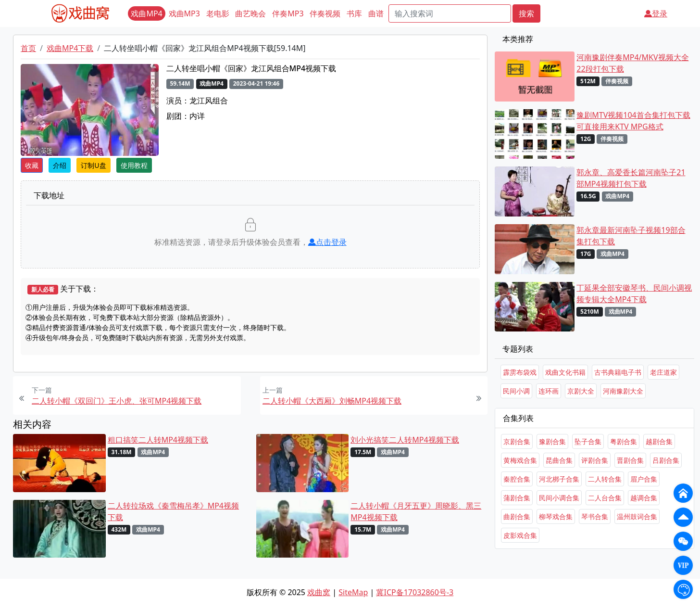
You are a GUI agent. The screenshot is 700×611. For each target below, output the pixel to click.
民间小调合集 (559, 498)
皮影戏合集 (520, 535)
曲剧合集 (517, 516)
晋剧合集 (630, 460)
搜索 (526, 13)
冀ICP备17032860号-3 (415, 592)
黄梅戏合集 (520, 460)
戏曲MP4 (146, 13)
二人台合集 (605, 498)
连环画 (549, 391)
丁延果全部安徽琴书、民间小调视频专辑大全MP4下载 (634, 293)
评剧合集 (595, 460)
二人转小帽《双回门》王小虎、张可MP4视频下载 (117, 401)
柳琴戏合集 (556, 516)
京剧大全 (581, 391)
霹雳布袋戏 (520, 372)
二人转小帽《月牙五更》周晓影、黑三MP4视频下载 (416, 511)
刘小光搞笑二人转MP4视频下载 (405, 440)
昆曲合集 (559, 460)
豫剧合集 (552, 441)
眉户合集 (644, 479)
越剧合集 (659, 441)
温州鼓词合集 (637, 516)
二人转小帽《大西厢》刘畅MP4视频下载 (332, 401)
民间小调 (516, 391)
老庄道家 (663, 372)
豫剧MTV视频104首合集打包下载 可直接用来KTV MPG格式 (633, 121)
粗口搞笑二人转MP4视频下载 (158, 440)
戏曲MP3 (184, 13)
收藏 (32, 165)
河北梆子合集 (559, 479)
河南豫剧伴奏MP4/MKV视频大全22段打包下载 (632, 63)
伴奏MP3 (288, 13)
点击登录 (327, 242)
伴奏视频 (325, 13)
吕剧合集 (666, 460)
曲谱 (376, 13)
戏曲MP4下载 (70, 48)
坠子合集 (588, 441)
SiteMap (353, 592)
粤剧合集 (624, 441)
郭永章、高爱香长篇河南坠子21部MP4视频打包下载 (631, 178)
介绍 (60, 165)
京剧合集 (517, 441)
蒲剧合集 (517, 498)
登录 (656, 13)
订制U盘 (93, 165)
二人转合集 (605, 479)
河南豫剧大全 (623, 391)
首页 (28, 48)
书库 (354, 13)
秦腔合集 (517, 479)
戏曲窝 (319, 592)
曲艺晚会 (250, 13)
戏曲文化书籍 (565, 372)
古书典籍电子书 (618, 372)
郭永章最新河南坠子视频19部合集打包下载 (631, 236)
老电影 (218, 13)
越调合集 (644, 498)
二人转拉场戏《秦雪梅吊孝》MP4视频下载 (173, 511)
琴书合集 (595, 516)
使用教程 (134, 165)
